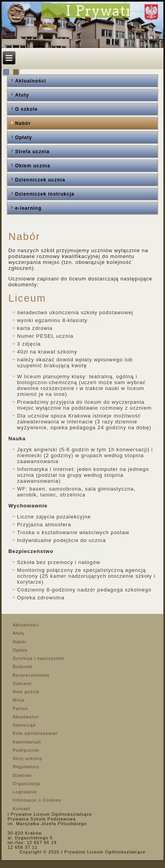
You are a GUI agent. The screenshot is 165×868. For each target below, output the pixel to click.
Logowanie (25, 792)
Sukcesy (22, 683)
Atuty (22, 95)
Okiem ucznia (32, 166)
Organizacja (26, 784)
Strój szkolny (27, 758)
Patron (20, 709)
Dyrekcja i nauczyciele (38, 658)
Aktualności (31, 81)
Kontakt (21, 809)
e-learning (28, 208)
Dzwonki (22, 775)
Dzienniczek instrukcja (45, 194)
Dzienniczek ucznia (40, 180)
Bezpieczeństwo (31, 675)
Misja (19, 700)
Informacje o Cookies (37, 800)
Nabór (23, 123)
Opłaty (23, 137)
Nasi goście (26, 692)
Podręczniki (26, 750)
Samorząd (24, 725)
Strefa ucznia (32, 152)
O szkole (26, 109)
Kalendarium (27, 742)
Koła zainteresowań (35, 733)
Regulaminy (26, 767)
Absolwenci (26, 717)
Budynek (22, 667)
